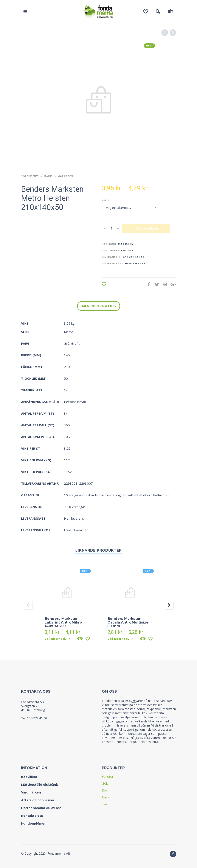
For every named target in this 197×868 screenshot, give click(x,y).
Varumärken (31, 792)
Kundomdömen (34, 824)
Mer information (98, 306)
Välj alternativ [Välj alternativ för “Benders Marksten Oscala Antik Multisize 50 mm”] (120, 639)
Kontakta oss (32, 816)
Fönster (108, 776)
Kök (105, 790)
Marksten (65, 176)
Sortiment (30, 176)
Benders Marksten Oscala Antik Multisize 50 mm (128, 622)
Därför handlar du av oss (41, 808)
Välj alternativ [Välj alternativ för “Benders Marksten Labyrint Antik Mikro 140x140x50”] (57, 639)
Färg (105, 200)
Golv (105, 783)
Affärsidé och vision (38, 800)
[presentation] (28, 605)
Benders (127, 250)
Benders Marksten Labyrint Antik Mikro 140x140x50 (63, 622)
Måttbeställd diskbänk (40, 785)
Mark (48, 176)
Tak (105, 804)
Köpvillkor (29, 777)
